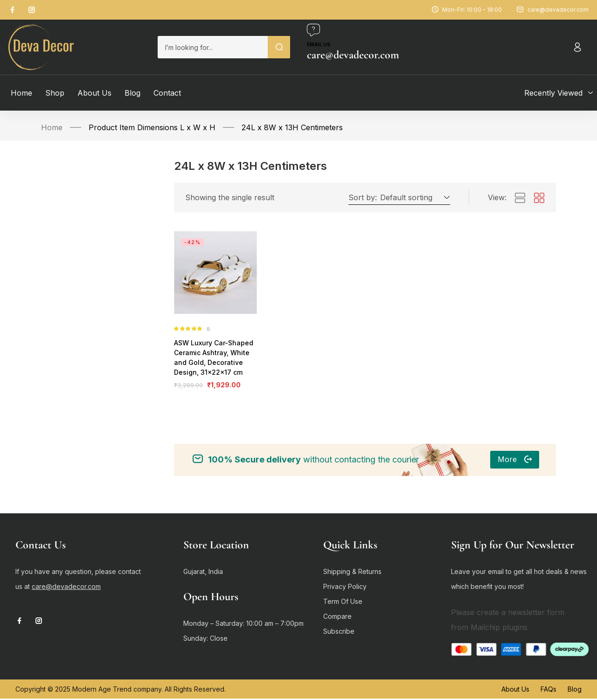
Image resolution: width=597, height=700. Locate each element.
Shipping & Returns (352, 573)
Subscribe (339, 633)
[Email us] (313, 30)
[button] (413, 197)
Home (52, 127)
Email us (319, 44)
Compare (337, 618)
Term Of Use (343, 603)
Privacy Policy (345, 588)
